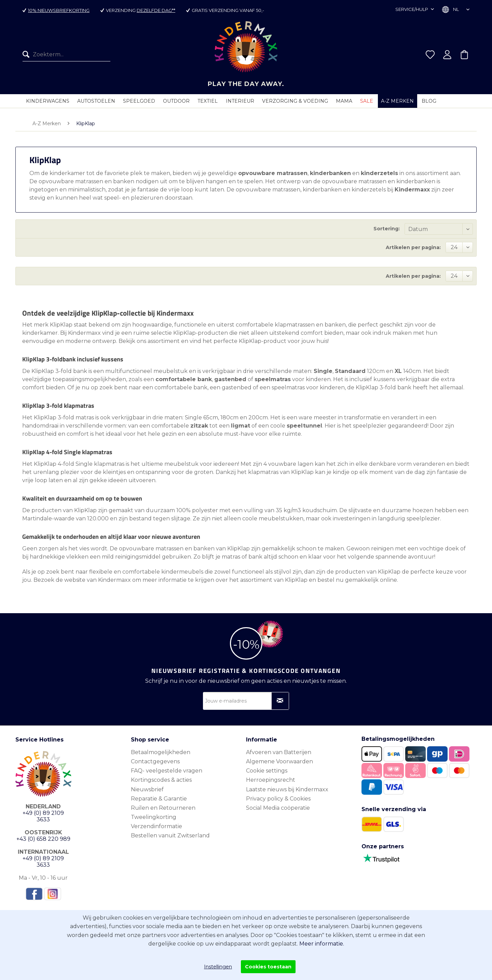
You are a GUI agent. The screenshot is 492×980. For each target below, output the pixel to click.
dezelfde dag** (156, 10)
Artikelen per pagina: (413, 247)
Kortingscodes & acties (161, 780)
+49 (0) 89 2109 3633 (43, 816)
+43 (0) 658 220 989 (43, 839)
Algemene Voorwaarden (279, 761)
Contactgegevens (155, 761)
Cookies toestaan (268, 967)
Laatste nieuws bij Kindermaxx (287, 789)
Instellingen (218, 967)
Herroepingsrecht (271, 780)
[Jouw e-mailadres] (246, 701)
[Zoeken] (28, 55)
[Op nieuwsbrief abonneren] (280, 701)
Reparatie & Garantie (159, 799)
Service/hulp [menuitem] (412, 9)
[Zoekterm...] (66, 55)
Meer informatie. (322, 944)
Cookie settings (267, 771)
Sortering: (387, 229)
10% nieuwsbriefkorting (59, 10)
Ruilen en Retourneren (163, 808)
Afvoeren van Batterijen (279, 752)
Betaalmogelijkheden (161, 752)
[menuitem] (66, 55)
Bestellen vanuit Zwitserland (170, 835)
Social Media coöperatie (278, 808)
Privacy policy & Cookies (278, 799)
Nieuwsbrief (147, 789)
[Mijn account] (447, 55)
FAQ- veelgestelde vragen (167, 771)
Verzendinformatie (156, 826)
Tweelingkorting (154, 817)
